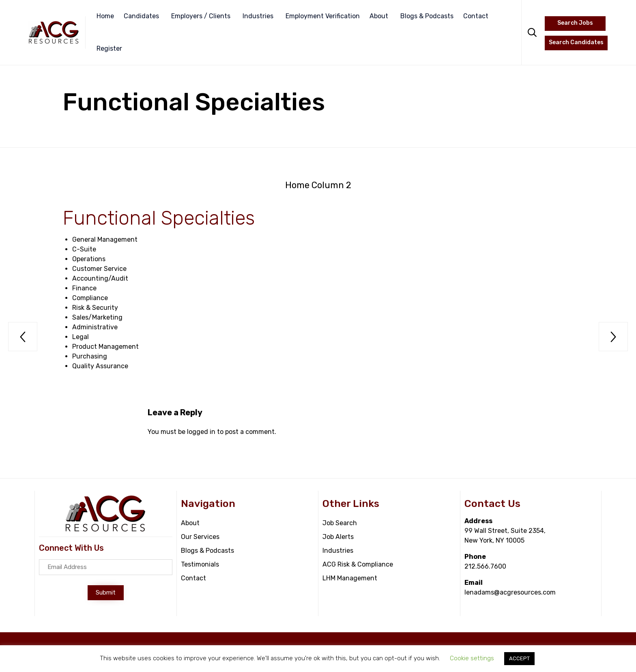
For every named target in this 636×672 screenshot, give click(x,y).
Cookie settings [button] (472, 658)
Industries (258, 16)
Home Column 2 (318, 185)
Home (105, 16)
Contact (476, 16)
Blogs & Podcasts (427, 16)
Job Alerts (338, 537)
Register (109, 48)
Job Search (340, 523)
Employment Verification (323, 16)
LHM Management (350, 578)
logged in (201, 432)
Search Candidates (576, 42)
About (379, 16)
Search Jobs (575, 23)
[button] (106, 593)
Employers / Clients (201, 16)
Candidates (141, 16)
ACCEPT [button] (519, 658)
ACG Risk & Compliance (358, 564)
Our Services (200, 537)
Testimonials (200, 564)
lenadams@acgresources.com (510, 592)
